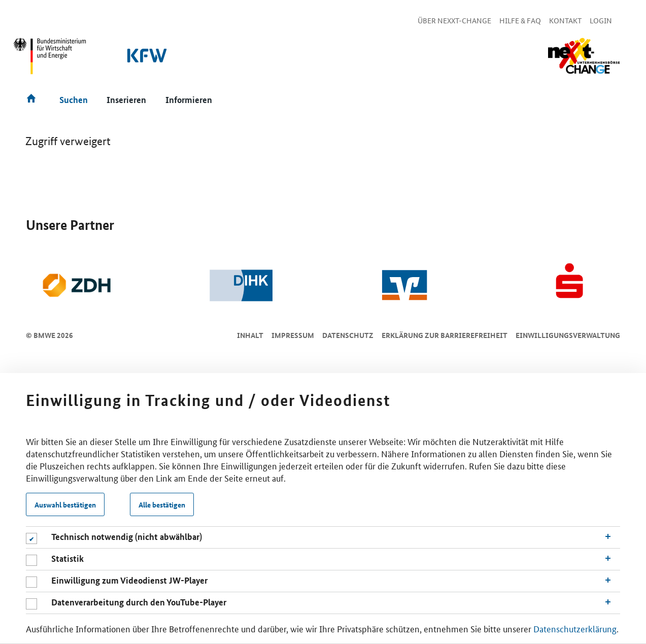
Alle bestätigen (162, 504)
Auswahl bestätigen (65, 504)
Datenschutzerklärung (575, 628)
